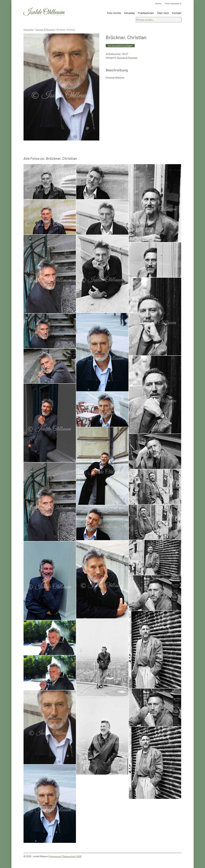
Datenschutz (69, 856)
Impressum (55, 856)
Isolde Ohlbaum (44, 12)
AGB (79, 856)
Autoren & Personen (45, 30)
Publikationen (146, 13)
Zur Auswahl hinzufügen (120, 46)
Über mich (163, 13)
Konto (158, 3)
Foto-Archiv (114, 13)
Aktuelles (129, 13)
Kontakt (177, 13)
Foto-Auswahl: (173, 3)
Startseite (29, 30)
